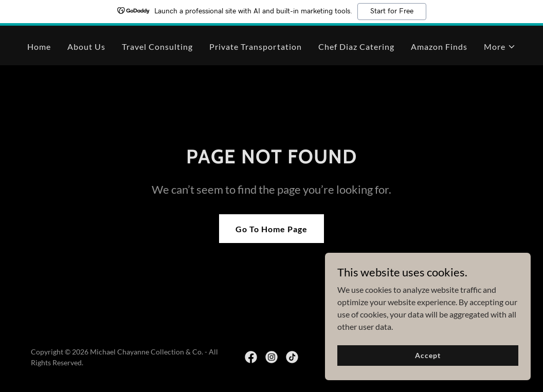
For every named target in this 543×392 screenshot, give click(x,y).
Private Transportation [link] (255, 46)
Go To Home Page (271, 229)
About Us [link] (86, 46)
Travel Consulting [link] (157, 46)
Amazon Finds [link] (439, 46)
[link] (251, 357)
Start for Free (392, 11)
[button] (500, 47)
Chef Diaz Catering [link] (356, 46)
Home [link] (39, 46)
